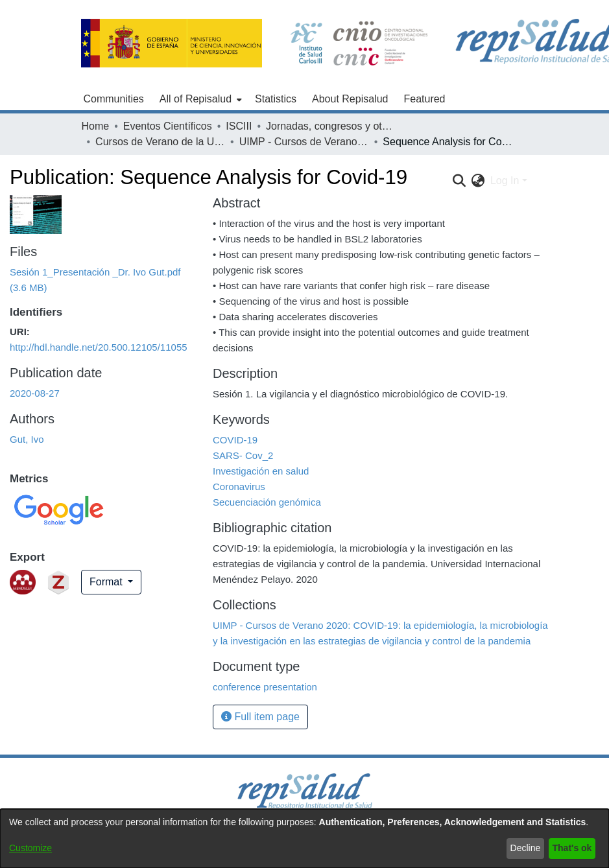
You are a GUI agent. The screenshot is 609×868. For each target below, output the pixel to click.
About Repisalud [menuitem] (350, 99)
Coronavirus (239, 487)
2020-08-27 (35, 393)
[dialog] (304, 839)
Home (96, 126)
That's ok (572, 848)
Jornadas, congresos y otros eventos (331, 126)
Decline (526, 848)
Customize (30, 848)
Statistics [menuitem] (276, 99)
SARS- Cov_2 (243, 455)
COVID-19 (235, 440)
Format (107, 582)
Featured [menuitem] (424, 99)
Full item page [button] (260, 717)
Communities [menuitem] (114, 99)
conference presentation (265, 687)
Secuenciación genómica (267, 502)
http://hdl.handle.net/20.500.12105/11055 (99, 347)
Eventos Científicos (168, 126)
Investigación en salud (261, 471)
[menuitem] (199, 99)
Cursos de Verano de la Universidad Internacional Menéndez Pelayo (160, 142)
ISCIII (239, 126)
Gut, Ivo (27, 439)
